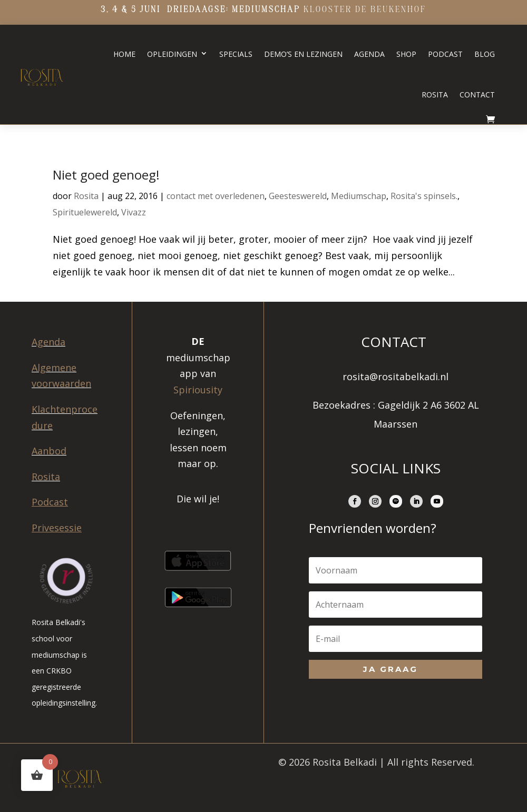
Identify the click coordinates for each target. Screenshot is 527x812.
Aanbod (49, 451)
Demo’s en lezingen (303, 54)
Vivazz (134, 212)
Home (124, 54)
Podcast (445, 54)
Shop (406, 54)
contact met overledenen (216, 196)
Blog (485, 54)
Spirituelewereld (85, 212)
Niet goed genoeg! (106, 175)
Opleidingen (172, 54)
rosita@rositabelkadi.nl (396, 377)
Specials (236, 54)
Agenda (369, 54)
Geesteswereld (298, 196)
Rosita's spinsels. (424, 196)
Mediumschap (359, 196)
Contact (477, 95)
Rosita (435, 95)
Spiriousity (198, 390)
